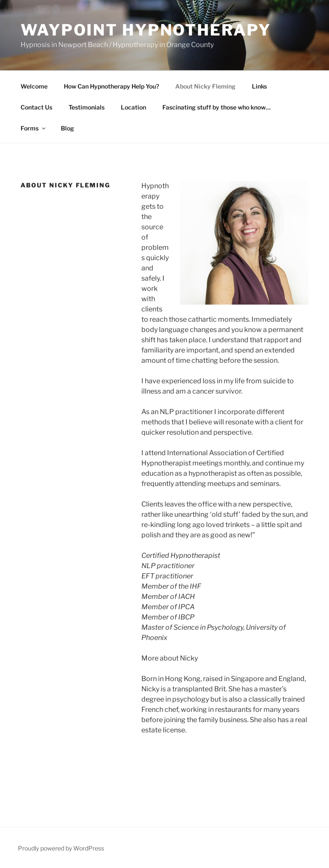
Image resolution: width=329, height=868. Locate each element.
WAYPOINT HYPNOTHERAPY (146, 30)
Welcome (34, 86)
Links (259, 86)
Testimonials (87, 107)
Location (133, 107)
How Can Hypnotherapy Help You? (111, 86)
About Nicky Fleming (205, 86)
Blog (67, 128)
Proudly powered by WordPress (61, 848)
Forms (34, 128)
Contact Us (36, 107)
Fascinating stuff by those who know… (217, 107)
